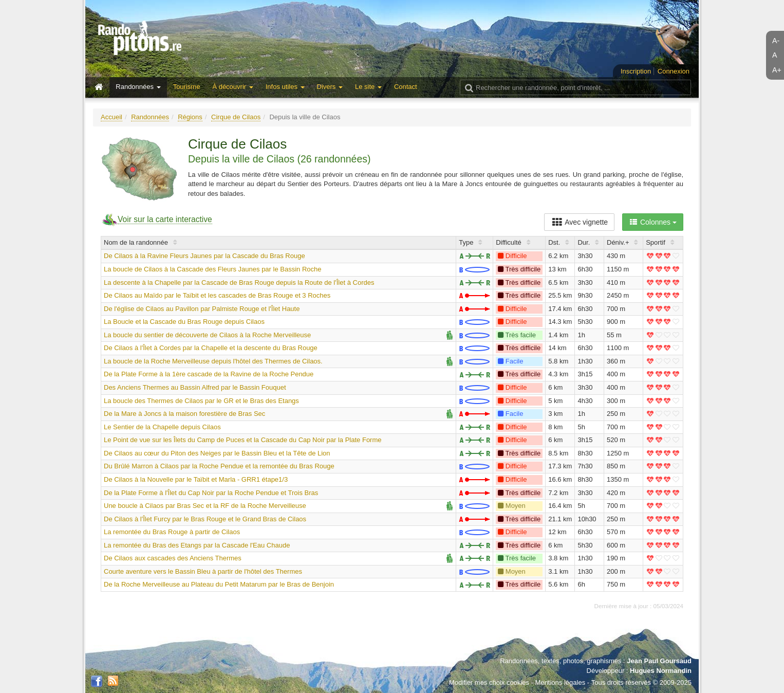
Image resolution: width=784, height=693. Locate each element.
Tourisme (187, 87)
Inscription (636, 71)
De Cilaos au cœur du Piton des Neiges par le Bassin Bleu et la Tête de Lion (217, 453)
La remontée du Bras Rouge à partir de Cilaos (172, 532)
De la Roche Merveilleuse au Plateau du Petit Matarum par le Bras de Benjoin (219, 584)
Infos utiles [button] (285, 87)
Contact (406, 87)
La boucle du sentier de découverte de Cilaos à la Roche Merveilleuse (207, 335)
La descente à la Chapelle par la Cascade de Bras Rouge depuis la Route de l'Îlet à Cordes (239, 282)
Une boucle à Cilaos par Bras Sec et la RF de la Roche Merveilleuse (205, 506)
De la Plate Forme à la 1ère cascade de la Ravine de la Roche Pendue (209, 374)
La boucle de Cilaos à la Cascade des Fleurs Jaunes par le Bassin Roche (212, 269)
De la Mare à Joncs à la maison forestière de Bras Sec (184, 414)
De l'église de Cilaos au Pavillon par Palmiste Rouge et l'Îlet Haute (202, 309)
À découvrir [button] (232, 87)
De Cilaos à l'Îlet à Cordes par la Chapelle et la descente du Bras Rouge (211, 348)
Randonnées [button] (138, 87)
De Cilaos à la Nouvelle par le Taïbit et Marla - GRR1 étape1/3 (196, 479)
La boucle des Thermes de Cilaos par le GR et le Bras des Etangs (201, 401)
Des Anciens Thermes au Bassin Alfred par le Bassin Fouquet (195, 387)
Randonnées (150, 117)
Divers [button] (330, 87)
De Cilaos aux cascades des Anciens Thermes (173, 558)
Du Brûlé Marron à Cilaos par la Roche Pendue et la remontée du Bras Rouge (219, 466)
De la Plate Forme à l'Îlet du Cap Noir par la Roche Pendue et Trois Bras (211, 493)
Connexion (674, 71)
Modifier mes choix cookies (489, 682)
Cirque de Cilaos (236, 117)
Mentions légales (561, 682)
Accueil (111, 117)
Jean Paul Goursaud (659, 661)
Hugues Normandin (661, 671)
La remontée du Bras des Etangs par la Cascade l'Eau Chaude (197, 545)
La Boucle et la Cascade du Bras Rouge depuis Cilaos (184, 322)
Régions (190, 117)
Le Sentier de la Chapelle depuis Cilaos (162, 427)
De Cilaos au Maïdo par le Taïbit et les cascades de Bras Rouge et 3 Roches (217, 295)
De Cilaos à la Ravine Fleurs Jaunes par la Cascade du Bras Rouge (204, 256)
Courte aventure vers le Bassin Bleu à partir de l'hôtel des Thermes (203, 571)
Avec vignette (579, 222)
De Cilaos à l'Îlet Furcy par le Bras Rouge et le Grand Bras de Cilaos (205, 519)
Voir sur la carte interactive (165, 219)
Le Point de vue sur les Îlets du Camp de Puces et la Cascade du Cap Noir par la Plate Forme (243, 440)
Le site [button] (368, 87)
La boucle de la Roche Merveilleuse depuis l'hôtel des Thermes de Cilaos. (213, 361)
